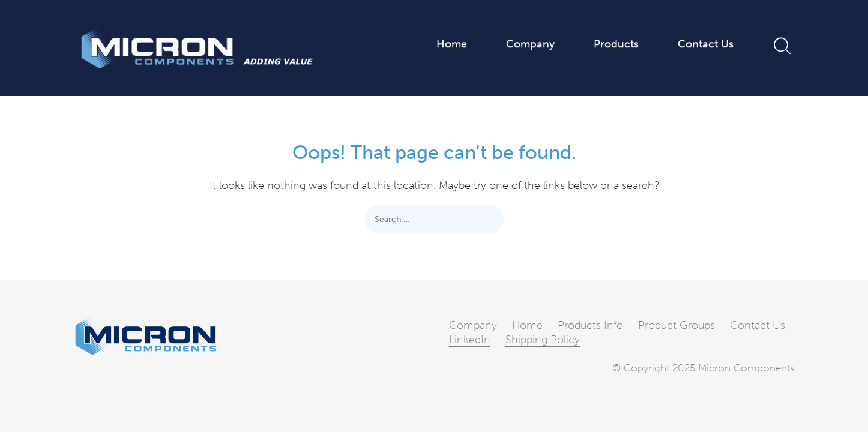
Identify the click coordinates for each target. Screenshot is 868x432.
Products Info (590, 325)
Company (530, 44)
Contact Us (706, 44)
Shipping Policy (543, 340)
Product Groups (677, 325)
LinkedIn (470, 340)
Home (452, 44)
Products (616, 44)
